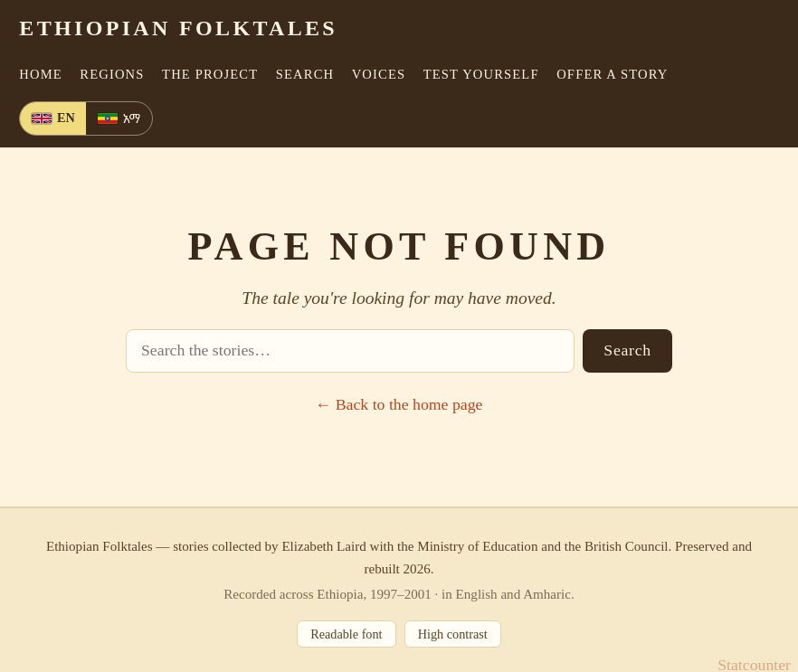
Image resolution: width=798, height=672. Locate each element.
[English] (53, 119)
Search (627, 350)
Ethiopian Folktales (178, 28)
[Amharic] (119, 119)
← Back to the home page (399, 404)
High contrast (453, 634)
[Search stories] (350, 351)
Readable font (346, 634)
